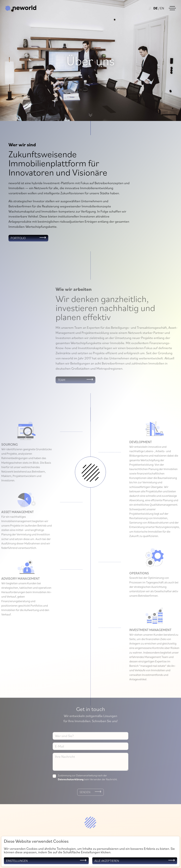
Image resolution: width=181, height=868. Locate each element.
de (155, 8)
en (162, 8)
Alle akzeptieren (107, 861)
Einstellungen (17, 861)
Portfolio (19, 238)
